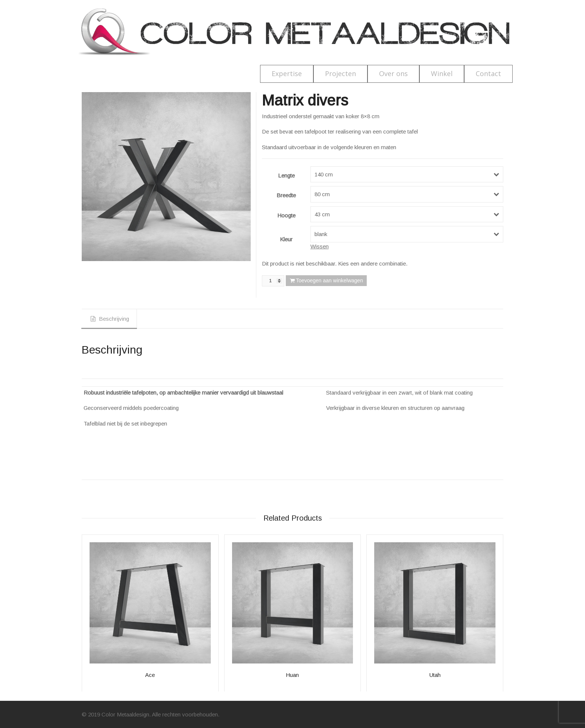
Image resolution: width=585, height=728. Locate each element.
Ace (150, 675)
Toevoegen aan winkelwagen (329, 280)
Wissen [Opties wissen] (320, 246)
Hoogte (286, 215)
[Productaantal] (273, 281)
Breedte (286, 195)
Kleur (286, 239)
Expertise (287, 73)
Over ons (393, 73)
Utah (435, 675)
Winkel (442, 73)
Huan (292, 675)
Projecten (340, 73)
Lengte (286, 175)
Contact (488, 73)
